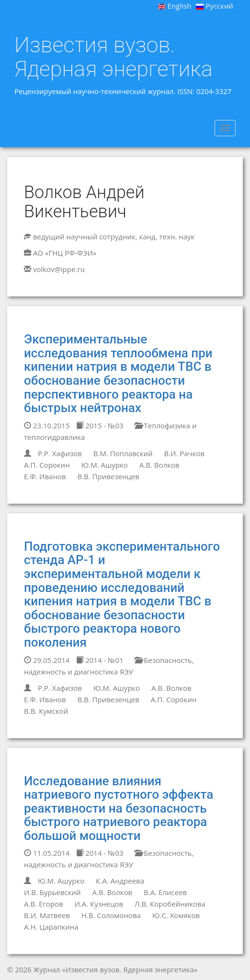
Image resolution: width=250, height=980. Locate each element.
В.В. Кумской (46, 711)
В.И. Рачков (184, 453)
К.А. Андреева (120, 881)
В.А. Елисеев (165, 892)
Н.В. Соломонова (111, 915)
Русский (215, 6)
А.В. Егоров (44, 904)
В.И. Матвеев (47, 915)
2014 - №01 (100, 660)
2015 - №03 (100, 425)
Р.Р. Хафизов (60, 453)
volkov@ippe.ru (59, 269)
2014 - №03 (100, 853)
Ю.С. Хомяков (176, 915)
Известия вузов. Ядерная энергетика (114, 57)
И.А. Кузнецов (99, 904)
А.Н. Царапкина (51, 927)
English (175, 6)
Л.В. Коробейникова (170, 904)
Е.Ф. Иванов (45, 476)
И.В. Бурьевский (52, 892)
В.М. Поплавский (123, 453)
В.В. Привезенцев (108, 476)
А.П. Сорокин (47, 465)
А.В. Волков (159, 465)
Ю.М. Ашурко (105, 465)
